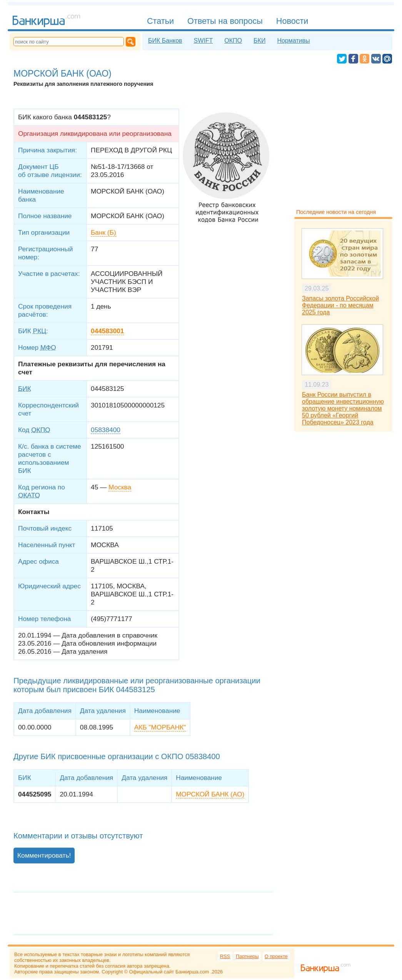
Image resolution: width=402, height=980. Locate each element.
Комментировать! (44, 855)
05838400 (106, 430)
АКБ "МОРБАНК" (160, 727)
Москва (120, 487)
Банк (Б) (103, 232)
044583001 (107, 331)
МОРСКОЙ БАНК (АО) (210, 794)
